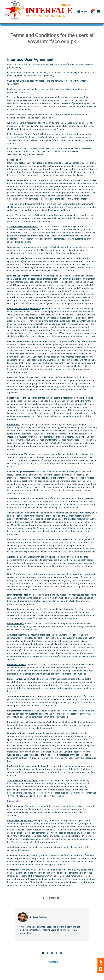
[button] (98, 11)
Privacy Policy (14, 801)
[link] (82, 11)
